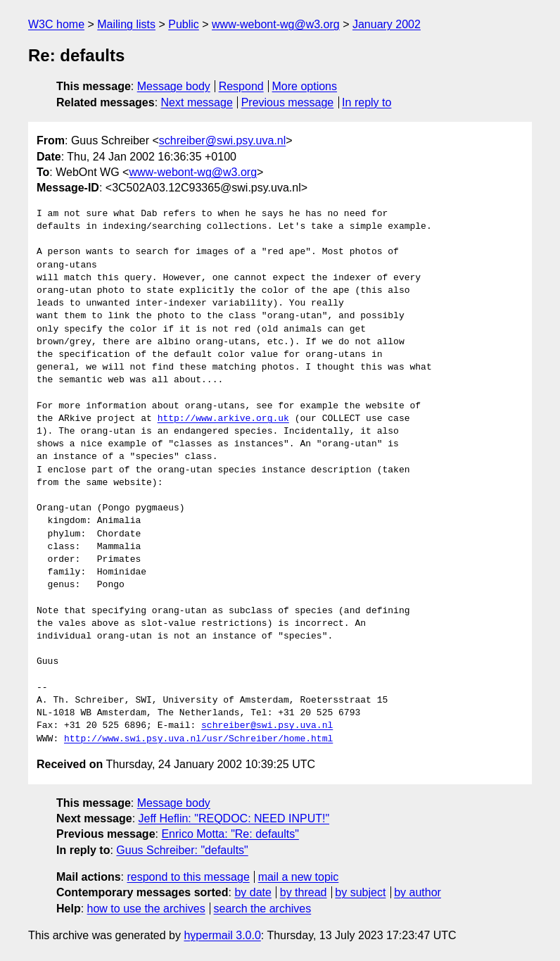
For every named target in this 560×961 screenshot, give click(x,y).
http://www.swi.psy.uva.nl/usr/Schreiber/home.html (198, 739)
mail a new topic (299, 877)
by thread (304, 892)
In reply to (367, 102)
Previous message (288, 102)
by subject (360, 892)
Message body (174, 86)
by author (418, 892)
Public (184, 24)
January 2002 (387, 24)
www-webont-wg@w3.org (276, 24)
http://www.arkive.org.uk (223, 419)
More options (305, 86)
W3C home (56, 24)
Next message (197, 102)
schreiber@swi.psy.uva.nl (222, 140)
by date (253, 892)
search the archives (263, 909)
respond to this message (188, 877)
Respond (241, 86)
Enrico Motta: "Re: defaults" (230, 834)
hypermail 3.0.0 (222, 935)
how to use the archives (146, 909)
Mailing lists (126, 24)
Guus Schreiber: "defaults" (182, 850)
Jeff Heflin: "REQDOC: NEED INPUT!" (234, 818)
